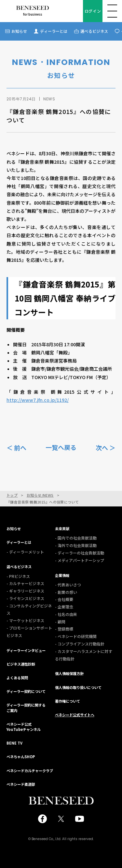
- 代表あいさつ (68, 585)
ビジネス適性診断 (21, 664)
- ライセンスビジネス (25, 598)
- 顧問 (60, 622)
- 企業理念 (64, 607)
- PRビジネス (18, 576)
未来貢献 (62, 529)
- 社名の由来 (66, 614)
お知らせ (19, 31)
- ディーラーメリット (25, 552)
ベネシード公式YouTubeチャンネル (24, 727)
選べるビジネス (94, 31)
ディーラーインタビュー (26, 650)
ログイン (93, 11)
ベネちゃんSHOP (21, 757)
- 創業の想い (66, 592)
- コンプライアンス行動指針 (80, 644)
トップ (12, 495)
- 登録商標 (64, 629)
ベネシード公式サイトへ (75, 715)
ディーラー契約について (26, 691)
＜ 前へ (16, 447)
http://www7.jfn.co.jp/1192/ (38, 400)
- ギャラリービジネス (25, 591)
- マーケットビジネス (25, 620)
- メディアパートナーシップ (80, 560)
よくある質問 (17, 678)
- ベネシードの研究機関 (76, 636)
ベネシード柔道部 (21, 784)
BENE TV (14, 743)
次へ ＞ (106, 447)
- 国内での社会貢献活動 (76, 538)
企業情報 (62, 575)
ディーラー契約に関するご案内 (26, 708)
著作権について (68, 701)
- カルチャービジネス (25, 583)
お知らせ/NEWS (40, 495)
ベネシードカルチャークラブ (30, 771)
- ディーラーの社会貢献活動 (80, 553)
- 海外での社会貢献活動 (76, 545)
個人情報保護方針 (69, 673)
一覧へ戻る (61, 447)
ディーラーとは (54, 31)
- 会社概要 (64, 599)
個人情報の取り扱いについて (78, 687)
